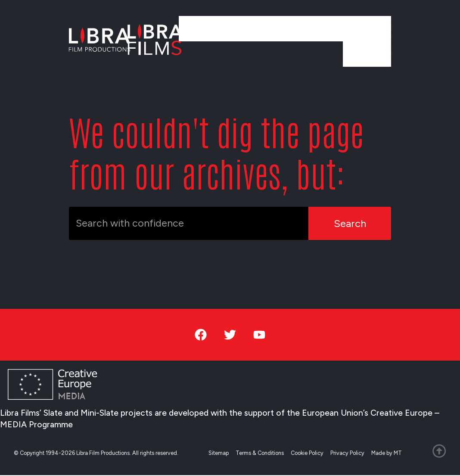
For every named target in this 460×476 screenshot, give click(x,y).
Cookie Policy (308, 453)
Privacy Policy (348, 453)
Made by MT (387, 453)
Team (324, 54)
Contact (367, 54)
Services (277, 28)
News (320, 28)
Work (234, 28)
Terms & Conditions (260, 453)
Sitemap (219, 453)
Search (350, 223)
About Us (365, 28)
